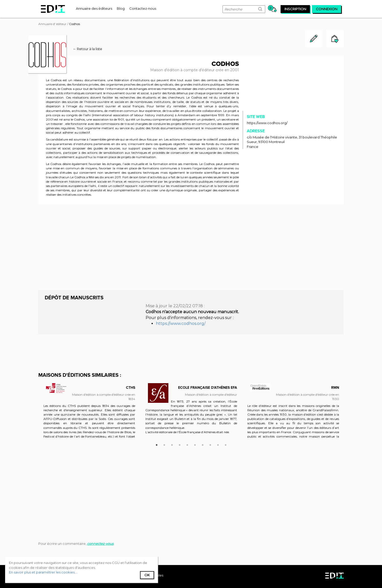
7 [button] (203, 444)
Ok (147, 575)
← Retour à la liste (88, 49)
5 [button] (187, 444)
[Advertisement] (191, 246)
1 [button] (157, 444)
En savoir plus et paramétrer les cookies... (43, 572)
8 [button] (210, 444)
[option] (89, 413)
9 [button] (218, 444)
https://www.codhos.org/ (267, 123)
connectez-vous (100, 544)
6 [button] (195, 444)
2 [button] (164, 444)
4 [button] (180, 444)
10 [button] (226, 444)
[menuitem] (94, 8)
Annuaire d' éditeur (52, 24)
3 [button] (172, 444)
